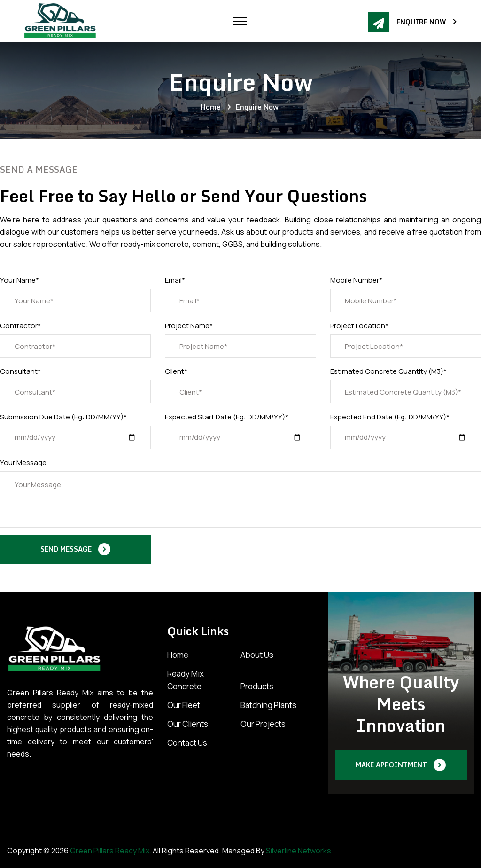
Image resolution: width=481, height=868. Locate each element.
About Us (257, 655)
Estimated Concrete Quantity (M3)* (388, 371)
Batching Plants (268, 705)
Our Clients (188, 724)
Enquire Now (427, 22)
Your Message (23, 462)
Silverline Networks (299, 851)
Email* (175, 280)
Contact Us (187, 743)
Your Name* (19, 280)
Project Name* (189, 326)
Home (213, 107)
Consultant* (20, 371)
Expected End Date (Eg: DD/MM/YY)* (390, 417)
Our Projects (263, 724)
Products (257, 686)
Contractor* (20, 326)
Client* (176, 371)
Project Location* (359, 326)
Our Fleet (184, 705)
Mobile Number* (356, 280)
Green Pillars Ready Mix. (111, 851)
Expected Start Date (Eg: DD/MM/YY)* (227, 417)
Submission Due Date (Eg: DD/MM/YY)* (63, 417)
